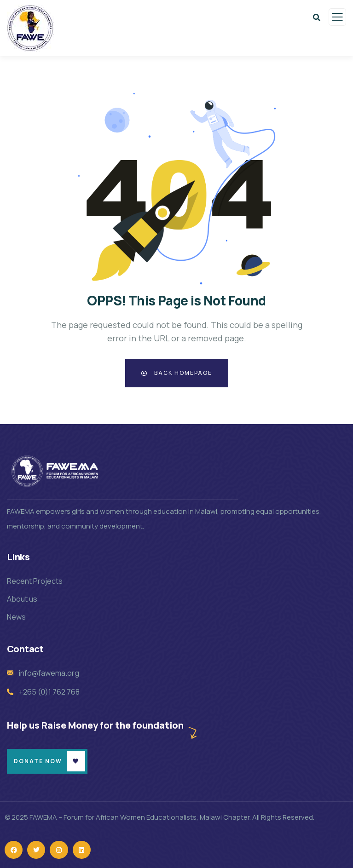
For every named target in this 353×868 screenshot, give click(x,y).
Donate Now (38, 761)
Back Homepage (177, 373)
